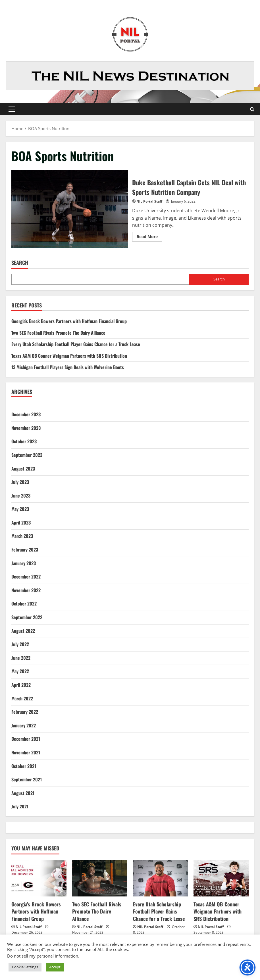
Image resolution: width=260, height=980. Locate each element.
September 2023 (27, 455)
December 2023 (26, 414)
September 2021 (27, 779)
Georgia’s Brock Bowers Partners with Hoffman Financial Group (69, 321)
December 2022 (26, 577)
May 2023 (20, 509)
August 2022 (23, 631)
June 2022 (21, 658)
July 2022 (20, 644)
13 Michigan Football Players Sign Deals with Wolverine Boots (68, 367)
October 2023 (24, 441)
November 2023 (26, 428)
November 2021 (26, 752)
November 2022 (26, 590)
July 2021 (20, 806)
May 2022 (20, 671)
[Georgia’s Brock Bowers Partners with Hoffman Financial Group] (39, 878)
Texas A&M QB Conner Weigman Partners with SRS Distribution (69, 356)
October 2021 (24, 766)
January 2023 (24, 563)
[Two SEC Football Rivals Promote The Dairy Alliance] (100, 878)
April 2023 (21, 523)
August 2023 (23, 469)
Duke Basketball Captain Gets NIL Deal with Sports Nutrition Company (70, 209)
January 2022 (24, 725)
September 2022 (27, 617)
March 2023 (22, 536)
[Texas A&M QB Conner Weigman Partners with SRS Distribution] (221, 878)
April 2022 (21, 685)
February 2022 (25, 712)
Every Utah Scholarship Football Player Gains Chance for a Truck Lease (76, 344)
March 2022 (22, 698)
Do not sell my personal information (43, 956)
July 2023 (20, 482)
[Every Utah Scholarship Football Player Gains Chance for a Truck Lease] (161, 878)
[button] (12, 109)
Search (20, 263)
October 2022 (24, 604)
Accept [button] (55, 967)
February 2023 (25, 550)
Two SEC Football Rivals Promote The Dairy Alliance (58, 333)
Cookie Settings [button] (25, 967)
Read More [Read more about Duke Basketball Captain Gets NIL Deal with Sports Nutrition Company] (149, 238)
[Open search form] (252, 109)
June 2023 (21, 496)
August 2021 (23, 793)
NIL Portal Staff (149, 201)
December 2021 (26, 739)
